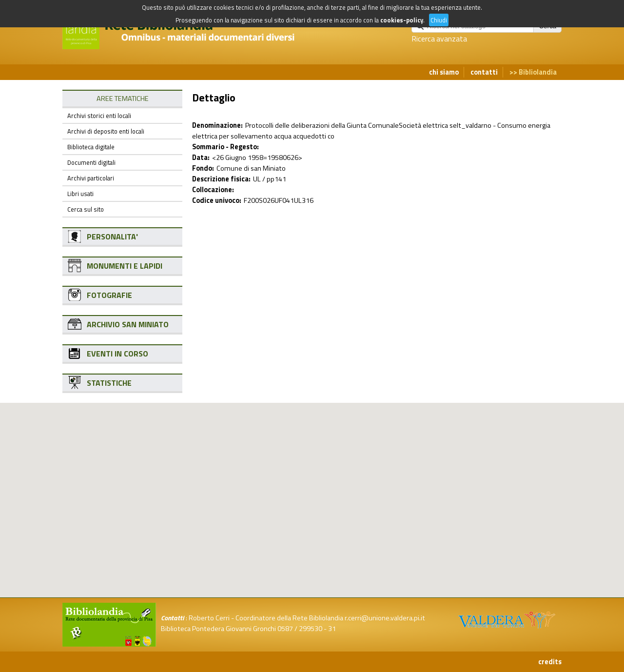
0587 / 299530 (300, 629)
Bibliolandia (538, 72)
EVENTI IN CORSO (117, 354)
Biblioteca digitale (91, 147)
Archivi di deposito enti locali (106, 131)
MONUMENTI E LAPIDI (125, 266)
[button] (320, 453)
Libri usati (80, 194)
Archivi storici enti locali (99, 116)
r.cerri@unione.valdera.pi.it (385, 618)
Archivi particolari (91, 178)
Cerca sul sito (86, 209)
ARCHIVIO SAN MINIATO (128, 324)
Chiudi (439, 20)
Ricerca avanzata (439, 39)
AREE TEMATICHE (123, 99)
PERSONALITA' (112, 237)
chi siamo (444, 72)
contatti (484, 72)
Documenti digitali (91, 162)
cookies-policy (402, 20)
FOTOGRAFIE (109, 295)
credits (550, 662)
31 (332, 629)
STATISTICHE (109, 383)
